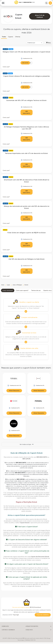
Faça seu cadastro (43, 615)
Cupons (11, 37)
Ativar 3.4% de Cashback (40, 16)
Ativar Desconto (14, 391)
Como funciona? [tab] (8, 290)
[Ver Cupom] (27, 63)
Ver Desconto (27, 112)
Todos (4, 37)
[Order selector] (35, 43)
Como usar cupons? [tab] (22, 290)
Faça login (16, 615)
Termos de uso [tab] (36, 290)
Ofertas (18, 37)
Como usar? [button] (6, 67)
